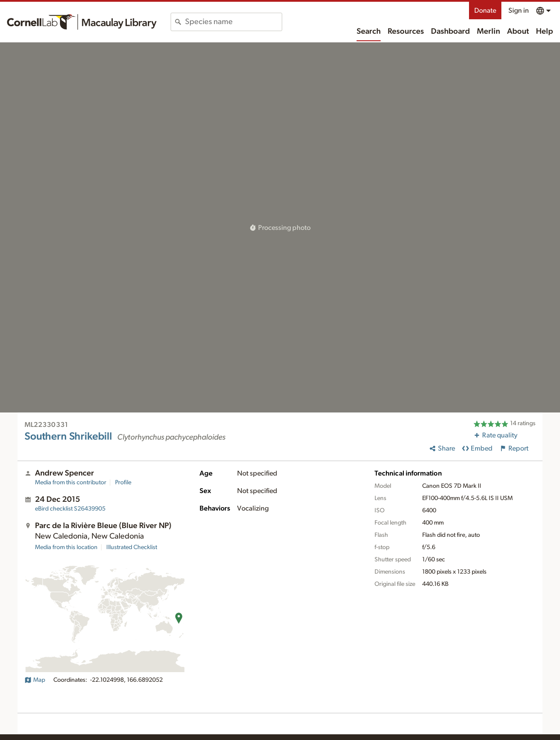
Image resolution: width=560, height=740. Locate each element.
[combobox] (233, 22)
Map (35, 680)
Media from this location (66, 547)
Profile (123, 483)
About (518, 32)
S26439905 (70, 509)
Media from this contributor (71, 483)
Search (369, 32)
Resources (406, 32)
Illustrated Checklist (132, 547)
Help (544, 32)
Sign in (519, 11)
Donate (485, 11)
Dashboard (450, 32)
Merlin (488, 32)
